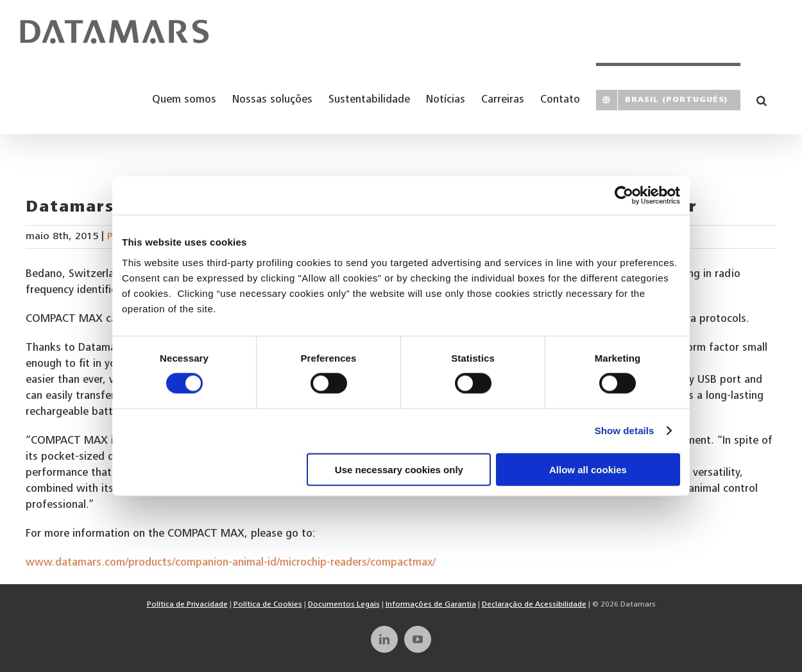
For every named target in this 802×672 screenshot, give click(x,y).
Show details (625, 431)
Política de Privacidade (187, 605)
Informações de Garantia (431, 605)
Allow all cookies (588, 469)
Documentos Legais (344, 605)
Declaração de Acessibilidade (534, 605)
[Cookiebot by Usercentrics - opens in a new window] (624, 196)
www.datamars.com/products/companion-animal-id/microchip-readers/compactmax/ (231, 563)
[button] (762, 98)
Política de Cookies (268, 605)
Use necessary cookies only (399, 469)
